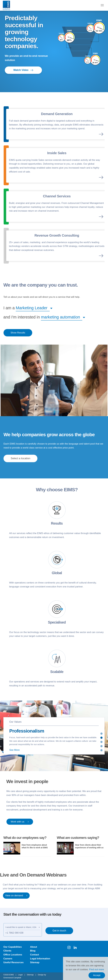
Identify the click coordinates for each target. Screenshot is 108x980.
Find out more (97, 969)
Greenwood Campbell (12, 978)
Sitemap (35, 962)
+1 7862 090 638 (14, 933)
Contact (35, 955)
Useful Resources (13, 962)
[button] (33, 308)
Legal (20, 975)
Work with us (20, 822)
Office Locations (13, 955)
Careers (8, 959)
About (34, 947)
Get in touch (59, 931)
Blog (33, 951)
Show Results (18, 333)
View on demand (16, 896)
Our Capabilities (13, 947)
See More (14, 750)
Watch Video (23, 70)
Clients (7, 951)
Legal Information (40, 959)
